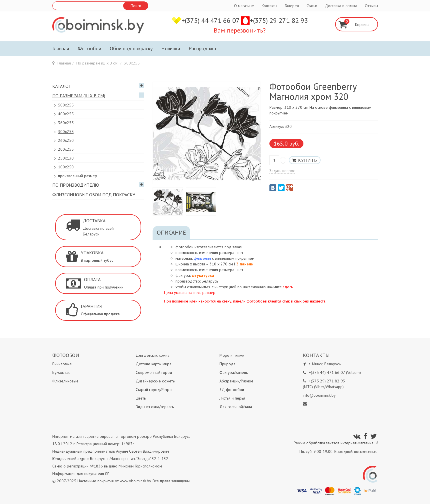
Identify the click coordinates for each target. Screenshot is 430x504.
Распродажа (202, 48)
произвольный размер (78, 176)
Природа (227, 364)
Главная (61, 48)
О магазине (244, 6)
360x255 (66, 123)
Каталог (61, 86)
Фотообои (89, 48)
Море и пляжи (232, 355)
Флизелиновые (65, 381)
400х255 (66, 114)
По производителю (76, 185)
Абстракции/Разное (236, 381)
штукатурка (203, 275)
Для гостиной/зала (236, 407)
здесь (288, 287)
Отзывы (371, 6)
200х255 (66, 149)
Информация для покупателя (80, 473)
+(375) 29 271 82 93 (279, 20)
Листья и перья (232, 398)
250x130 (66, 158)
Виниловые (62, 364)
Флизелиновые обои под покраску (94, 195)
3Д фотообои (232, 390)
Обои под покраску (131, 48)
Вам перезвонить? (240, 30)
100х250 (66, 167)
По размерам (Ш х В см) (97, 63)
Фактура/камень (234, 372)
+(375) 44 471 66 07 (211, 20)
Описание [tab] (171, 233)
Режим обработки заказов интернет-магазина (336, 443)
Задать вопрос (282, 171)
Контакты (269, 6)
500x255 (66, 105)
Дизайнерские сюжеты (156, 381)
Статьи (312, 6)
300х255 (132, 63)
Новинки (171, 48)
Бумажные (61, 372)
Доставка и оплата (341, 6)
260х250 (66, 140)
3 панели (245, 264)
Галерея (292, 6)
